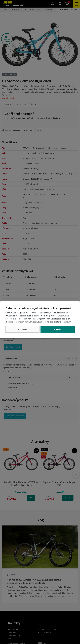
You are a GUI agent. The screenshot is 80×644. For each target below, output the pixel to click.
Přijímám (58, 329)
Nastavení (23, 329)
